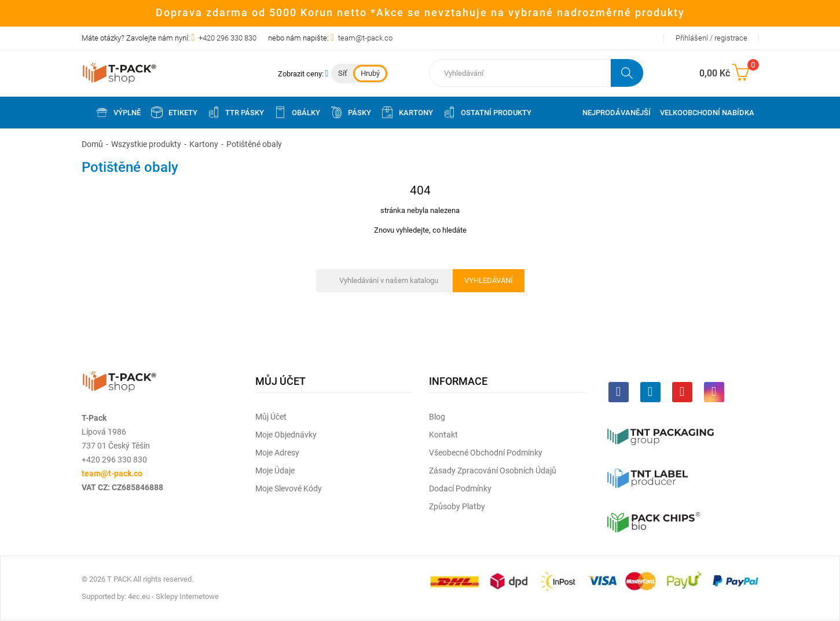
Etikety (174, 112)
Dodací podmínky (460, 488)
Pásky (350, 112)
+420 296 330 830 (228, 38)
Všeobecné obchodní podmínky (486, 453)
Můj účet (271, 417)
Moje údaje (275, 471)
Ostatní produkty (487, 112)
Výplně (118, 112)
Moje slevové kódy (289, 488)
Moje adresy (277, 453)
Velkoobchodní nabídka (707, 113)
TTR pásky (235, 112)
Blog (437, 417)
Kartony (407, 112)
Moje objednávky (286, 435)
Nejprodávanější (617, 113)
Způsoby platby (457, 506)
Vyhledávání (489, 280)
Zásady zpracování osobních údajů (493, 471)
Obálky (297, 112)
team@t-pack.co (365, 38)
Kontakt (443, 435)
